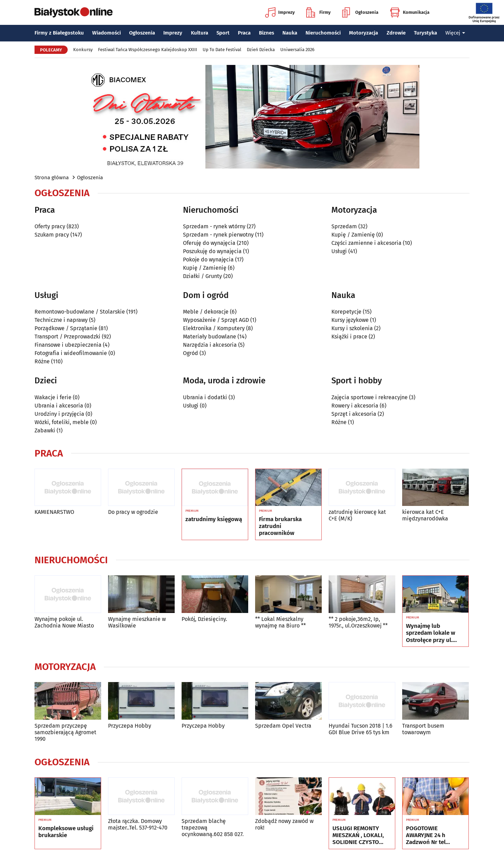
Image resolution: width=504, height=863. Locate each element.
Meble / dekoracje (206, 312)
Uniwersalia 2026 (297, 50)
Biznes (266, 33)
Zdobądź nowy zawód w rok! (284, 824)
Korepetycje (346, 312)
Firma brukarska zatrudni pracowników (280, 526)
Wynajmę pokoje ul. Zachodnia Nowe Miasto (64, 622)
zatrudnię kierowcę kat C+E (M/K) (357, 515)
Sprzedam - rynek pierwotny (218, 235)
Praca (244, 33)
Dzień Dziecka (261, 50)
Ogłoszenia (360, 12)
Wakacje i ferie (53, 397)
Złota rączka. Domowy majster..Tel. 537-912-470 (138, 824)
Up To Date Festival (222, 50)
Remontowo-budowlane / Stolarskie (80, 312)
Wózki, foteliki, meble (62, 422)
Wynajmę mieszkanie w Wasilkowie (137, 622)
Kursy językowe (350, 320)
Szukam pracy (52, 235)
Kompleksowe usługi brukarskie (66, 832)
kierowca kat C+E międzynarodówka (425, 515)
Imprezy (280, 12)
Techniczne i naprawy (61, 320)
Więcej (455, 33)
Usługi (339, 251)
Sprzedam (344, 226)
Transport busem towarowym (423, 729)
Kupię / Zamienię (205, 268)
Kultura (200, 33)
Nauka (290, 33)
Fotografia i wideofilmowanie (71, 353)
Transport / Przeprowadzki (67, 337)
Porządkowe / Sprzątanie (66, 328)
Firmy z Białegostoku (59, 33)
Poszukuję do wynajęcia (212, 251)
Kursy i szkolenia (352, 328)
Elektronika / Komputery (214, 328)
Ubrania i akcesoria (59, 406)
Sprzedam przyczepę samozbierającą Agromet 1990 (65, 732)
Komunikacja (410, 12)
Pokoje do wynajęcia (208, 260)
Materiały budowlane (210, 337)
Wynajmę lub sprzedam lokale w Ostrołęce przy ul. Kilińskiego (431, 633)
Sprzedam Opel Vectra (283, 726)
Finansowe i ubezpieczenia (68, 345)
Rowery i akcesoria (355, 406)
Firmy (318, 12)
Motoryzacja (364, 33)
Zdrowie (396, 33)
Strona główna (52, 178)
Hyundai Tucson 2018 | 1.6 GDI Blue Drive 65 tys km (361, 729)
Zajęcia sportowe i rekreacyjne (370, 397)
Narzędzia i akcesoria (210, 345)
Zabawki (45, 430)
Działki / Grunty (202, 276)
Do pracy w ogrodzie (133, 512)
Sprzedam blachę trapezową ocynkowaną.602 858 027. (213, 828)
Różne (42, 361)
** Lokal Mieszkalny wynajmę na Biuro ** (280, 622)
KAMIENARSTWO (54, 512)
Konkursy (83, 50)
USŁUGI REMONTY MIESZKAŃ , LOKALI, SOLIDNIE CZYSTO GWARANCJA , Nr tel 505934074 (358, 836)
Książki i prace (349, 337)
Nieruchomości (323, 33)
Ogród (191, 353)
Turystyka (425, 33)
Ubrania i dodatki (205, 397)
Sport (223, 33)
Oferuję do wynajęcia (209, 243)
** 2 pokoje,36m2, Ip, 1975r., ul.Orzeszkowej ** (358, 622)
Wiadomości (106, 33)
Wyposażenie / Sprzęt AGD (216, 320)
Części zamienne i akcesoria (366, 243)
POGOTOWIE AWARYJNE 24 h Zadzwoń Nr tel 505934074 (426, 836)
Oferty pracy (50, 226)
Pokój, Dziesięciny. (204, 619)
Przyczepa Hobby (130, 726)
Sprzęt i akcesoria (354, 414)
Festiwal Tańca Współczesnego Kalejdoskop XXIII (148, 50)
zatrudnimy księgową (214, 519)
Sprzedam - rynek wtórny (214, 226)
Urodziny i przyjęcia (59, 414)
